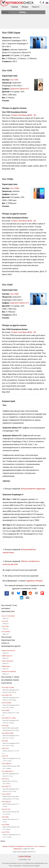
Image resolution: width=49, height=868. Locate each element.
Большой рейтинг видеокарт (33, 489)
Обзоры (25, 7)
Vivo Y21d (5, 779)
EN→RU (33, 115)
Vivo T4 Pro (6, 832)
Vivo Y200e (15, 188)
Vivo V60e (5, 817)
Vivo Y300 (5, 626)
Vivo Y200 (14, 80)
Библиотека (18, 849)
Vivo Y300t (6, 825)
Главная (14, 7)
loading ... (6, 12)
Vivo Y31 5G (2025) (8, 616)
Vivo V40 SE (6, 632)
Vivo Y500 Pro (7, 764)
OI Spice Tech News (19, 115)
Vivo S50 (5, 741)
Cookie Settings (25, 856)
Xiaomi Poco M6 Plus (9, 672)
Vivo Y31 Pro (6, 809)
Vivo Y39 (5, 621)
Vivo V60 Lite (6, 802)
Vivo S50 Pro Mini (8, 733)
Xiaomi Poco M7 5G (9, 651)
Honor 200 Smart (8, 661)
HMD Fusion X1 (7, 656)
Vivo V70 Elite (7, 703)
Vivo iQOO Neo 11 (8, 771)
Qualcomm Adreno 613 (19, 303)
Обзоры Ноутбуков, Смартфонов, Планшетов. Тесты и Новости (24, 846)
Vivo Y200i (14, 294)
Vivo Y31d (5, 748)
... (46, 7)
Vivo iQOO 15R (7, 695)
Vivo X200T (6, 710)
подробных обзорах (34, 581)
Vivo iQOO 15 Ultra (8, 687)
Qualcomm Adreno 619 (19, 89)
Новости (36, 7)
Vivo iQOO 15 (6, 786)
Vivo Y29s (5, 726)
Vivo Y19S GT (7, 794)
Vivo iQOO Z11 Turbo (9, 718)
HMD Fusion (6, 666)
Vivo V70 (5, 756)
